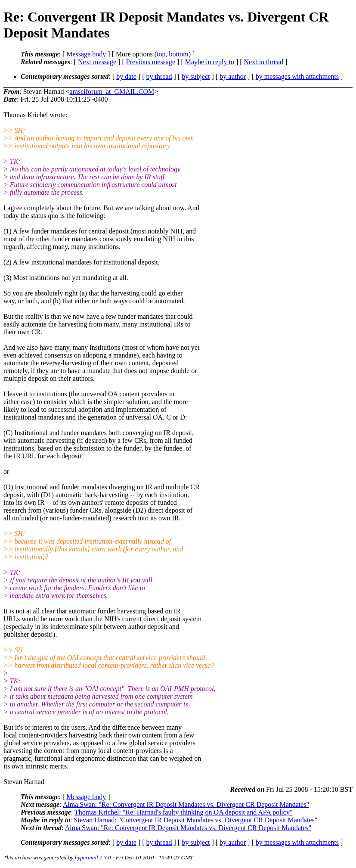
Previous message (151, 62)
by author (233, 76)
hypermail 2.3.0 (93, 857)
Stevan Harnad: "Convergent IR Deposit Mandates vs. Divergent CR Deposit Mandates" (196, 820)
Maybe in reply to (210, 62)
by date (126, 76)
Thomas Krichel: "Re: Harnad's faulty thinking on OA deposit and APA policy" (183, 812)
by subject (196, 76)
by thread (159, 76)
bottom (178, 54)
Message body (86, 54)
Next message (97, 62)
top (161, 54)
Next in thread (264, 62)
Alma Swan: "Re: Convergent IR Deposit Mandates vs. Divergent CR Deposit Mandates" (186, 804)
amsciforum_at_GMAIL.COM (112, 92)
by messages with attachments (297, 76)
